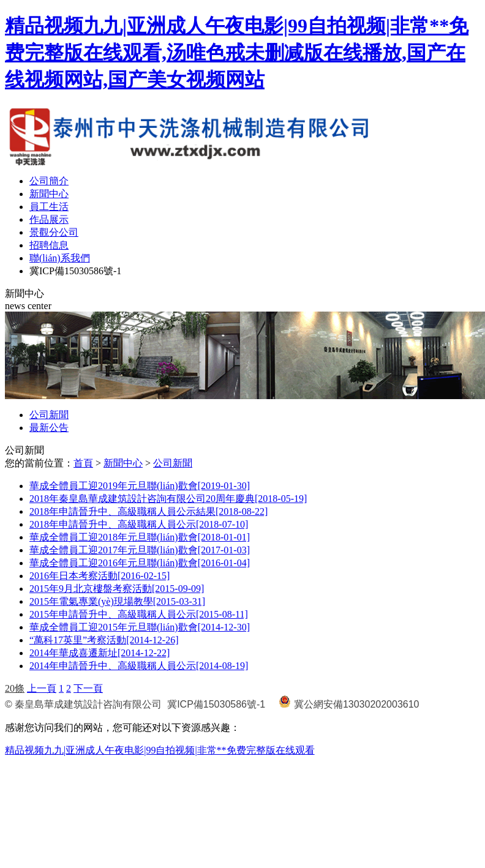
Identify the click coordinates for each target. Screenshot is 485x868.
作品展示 (49, 219)
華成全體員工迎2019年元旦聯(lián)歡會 (140, 486)
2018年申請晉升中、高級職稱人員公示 (139, 524)
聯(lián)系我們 (60, 258)
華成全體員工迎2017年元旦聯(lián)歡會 (140, 550)
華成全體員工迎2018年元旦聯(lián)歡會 (140, 537)
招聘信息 (49, 245)
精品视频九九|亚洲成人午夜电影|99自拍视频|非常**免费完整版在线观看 (160, 750)
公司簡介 (49, 181)
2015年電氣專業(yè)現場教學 (117, 601)
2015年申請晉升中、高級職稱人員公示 (139, 614)
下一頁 (88, 688)
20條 (15, 688)
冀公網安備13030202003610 (357, 704)
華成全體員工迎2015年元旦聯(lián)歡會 (140, 627)
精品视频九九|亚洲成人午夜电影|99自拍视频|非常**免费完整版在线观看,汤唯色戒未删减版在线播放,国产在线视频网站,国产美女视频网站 (237, 53)
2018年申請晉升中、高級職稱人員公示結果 (149, 511)
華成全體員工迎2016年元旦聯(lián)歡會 (140, 563)
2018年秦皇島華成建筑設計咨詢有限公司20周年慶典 (168, 499)
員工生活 (49, 207)
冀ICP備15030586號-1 (75, 271)
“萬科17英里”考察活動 (104, 640)
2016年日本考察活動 (100, 576)
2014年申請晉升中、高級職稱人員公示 (139, 666)
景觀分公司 (54, 232)
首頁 (83, 463)
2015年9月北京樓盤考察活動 (117, 589)
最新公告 (49, 428)
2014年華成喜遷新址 (100, 653)
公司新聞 (49, 415)
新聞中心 (49, 194)
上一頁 (42, 688)
